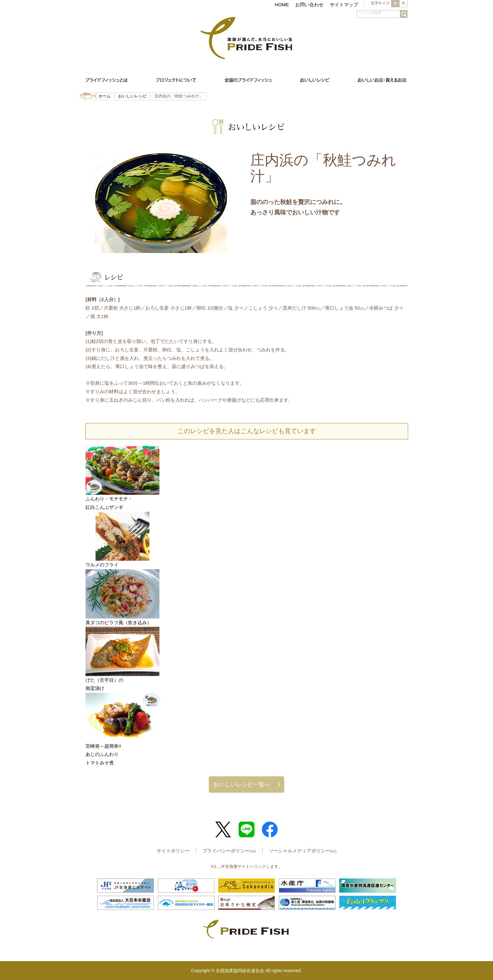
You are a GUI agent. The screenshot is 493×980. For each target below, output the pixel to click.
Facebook (270, 829)
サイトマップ (344, 5)
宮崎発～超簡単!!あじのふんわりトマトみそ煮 (103, 754)
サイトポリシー (173, 851)
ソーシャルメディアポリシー (303, 851)
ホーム (105, 96)
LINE (246, 829)
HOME (282, 5)
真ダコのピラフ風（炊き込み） (119, 622)
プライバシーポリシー (229, 851)
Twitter (223, 829)
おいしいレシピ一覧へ (242, 784)
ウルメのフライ (102, 565)
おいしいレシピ (133, 96)
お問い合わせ (309, 5)
